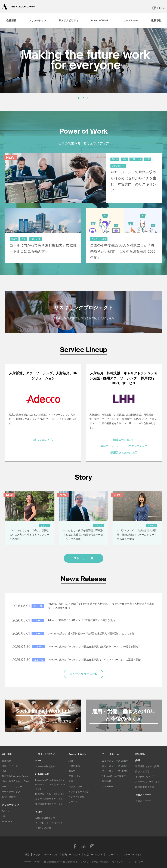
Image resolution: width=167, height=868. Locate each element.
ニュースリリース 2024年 (115, 771)
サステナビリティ (45, 754)
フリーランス (113, 855)
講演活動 (107, 781)
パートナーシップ (11, 792)
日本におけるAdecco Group (16, 781)
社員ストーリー (143, 801)
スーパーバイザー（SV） (148, 782)
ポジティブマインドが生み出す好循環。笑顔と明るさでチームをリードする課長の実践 (137, 535)
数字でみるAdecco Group (15, 776)
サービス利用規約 (100, 862)
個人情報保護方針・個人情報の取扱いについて (66, 862)
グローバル (74, 776)
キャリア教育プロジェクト (49, 799)
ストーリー (108, 787)
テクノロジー (75, 787)
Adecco (6, 811)
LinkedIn (83, 846)
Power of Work (77, 754)
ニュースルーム (111, 754)
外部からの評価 (43, 828)
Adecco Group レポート (47, 818)
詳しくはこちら (43, 440)
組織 (71, 761)
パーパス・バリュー (12, 787)
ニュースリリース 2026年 (115, 761)
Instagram (92, 846)
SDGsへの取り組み (45, 766)
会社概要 (6, 761)
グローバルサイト (133, 855)
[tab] (11, 21)
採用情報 (140, 754)
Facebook (75, 846)
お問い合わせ (9, 797)
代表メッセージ (10, 766)
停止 (88, 98)
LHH (4, 816)
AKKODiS (7, 821)
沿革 (4, 771)
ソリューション (10, 805)
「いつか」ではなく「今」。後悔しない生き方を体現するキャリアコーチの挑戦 (29, 535)
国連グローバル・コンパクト (50, 794)
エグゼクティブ (138, 446)
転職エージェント (124, 440)
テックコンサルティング (46, 855)
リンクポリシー (136, 862)
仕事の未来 (74, 766)
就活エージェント (111, 446)
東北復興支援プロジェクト (49, 804)
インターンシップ (144, 777)
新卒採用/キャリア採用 (147, 766)
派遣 (27, 855)
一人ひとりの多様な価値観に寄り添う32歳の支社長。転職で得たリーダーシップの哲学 (83, 535)
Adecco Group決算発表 (114, 776)
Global (161, 8)
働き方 (72, 771)
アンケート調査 (77, 797)
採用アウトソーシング (124, 452)
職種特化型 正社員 (145, 787)
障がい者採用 (142, 772)
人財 (71, 781)
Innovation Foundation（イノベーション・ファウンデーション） (50, 784)
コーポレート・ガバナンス (49, 823)
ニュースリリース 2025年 (115, 766)
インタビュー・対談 (79, 792)
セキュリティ (118, 862)
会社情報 (7, 754)
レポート (73, 802)
